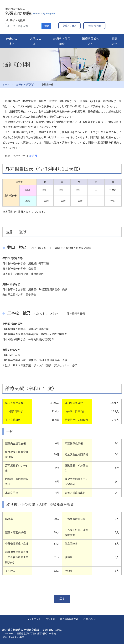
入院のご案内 (36, 41)
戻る (62, 599)
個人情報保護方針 (69, 619)
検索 (46, 26)
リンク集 (50, 619)
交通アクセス (69, 26)
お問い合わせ (94, 26)
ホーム (6, 84)
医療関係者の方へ (91, 41)
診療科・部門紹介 (62, 41)
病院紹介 (114, 41)
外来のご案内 (12, 41)
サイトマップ (34, 619)
